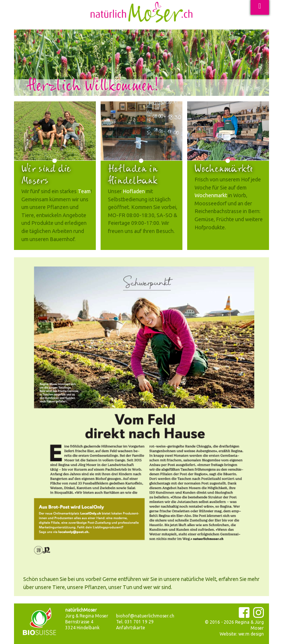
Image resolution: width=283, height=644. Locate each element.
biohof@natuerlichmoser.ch (145, 616)
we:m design (251, 634)
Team (84, 191)
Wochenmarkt (211, 195)
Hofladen (134, 191)
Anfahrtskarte (131, 628)
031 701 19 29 (139, 622)
